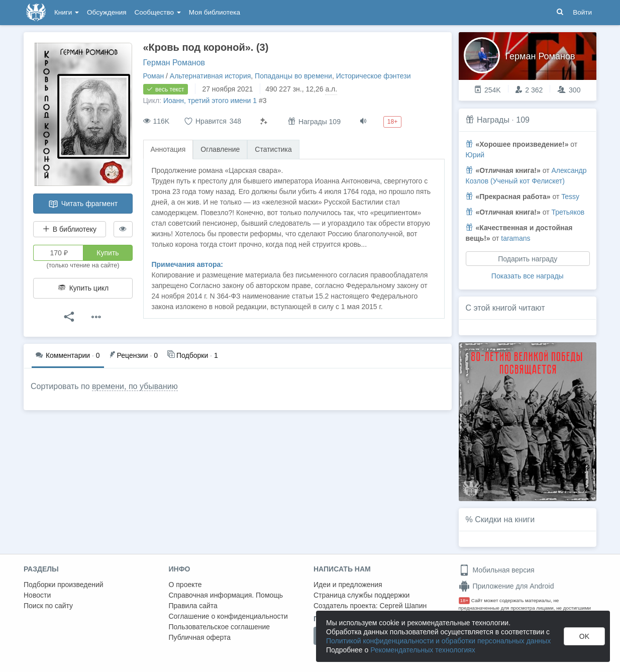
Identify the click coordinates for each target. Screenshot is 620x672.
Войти (582, 12)
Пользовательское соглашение (220, 627)
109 (523, 120)
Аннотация (168, 149)
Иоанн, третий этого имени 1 (210, 101)
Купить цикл (83, 288)
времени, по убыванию (135, 386)
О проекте (185, 585)
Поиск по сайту (48, 606)
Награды (493, 120)
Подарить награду (528, 259)
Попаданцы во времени (293, 76)
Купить (108, 253)
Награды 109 (314, 121)
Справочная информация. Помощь (226, 595)
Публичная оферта (200, 637)
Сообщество (158, 12)
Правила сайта (193, 606)
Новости (37, 595)
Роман (154, 76)
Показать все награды (528, 276)
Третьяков (568, 212)
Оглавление (220, 149)
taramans (515, 238)
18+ (464, 600)
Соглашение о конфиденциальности (228, 616)
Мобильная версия (497, 570)
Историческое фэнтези (374, 76)
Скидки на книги (505, 519)
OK (584, 636)
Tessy (570, 197)
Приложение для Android (506, 586)
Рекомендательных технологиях (423, 650)
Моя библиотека (215, 12)
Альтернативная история (210, 76)
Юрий (475, 155)
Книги (67, 12)
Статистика (273, 149)
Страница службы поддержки (361, 595)
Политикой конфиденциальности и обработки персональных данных (438, 641)
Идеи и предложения (348, 585)
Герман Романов (174, 63)
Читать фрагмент (83, 204)
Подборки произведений (64, 585)
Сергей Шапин (403, 606)
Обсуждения (107, 12)
